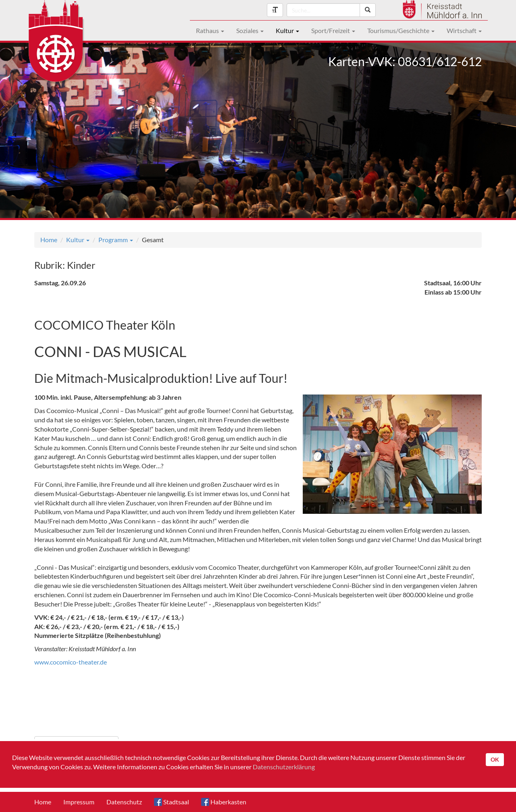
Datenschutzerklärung (284, 767)
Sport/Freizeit (333, 30)
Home (49, 240)
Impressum (79, 802)
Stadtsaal (172, 802)
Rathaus (210, 30)
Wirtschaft (464, 30)
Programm (116, 240)
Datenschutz (124, 802)
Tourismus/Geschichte (401, 30)
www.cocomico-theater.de (71, 662)
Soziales (250, 30)
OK (495, 759)
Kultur (287, 30)
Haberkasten (224, 802)
